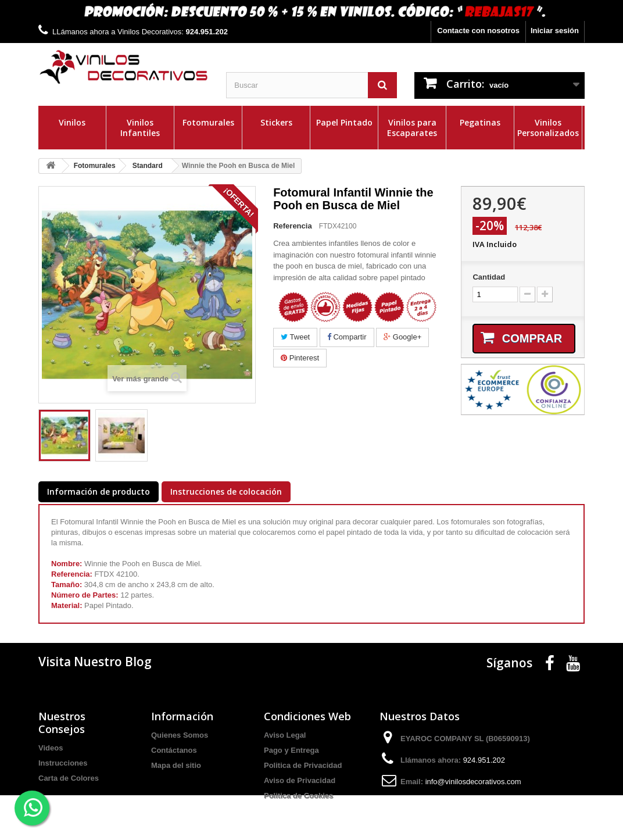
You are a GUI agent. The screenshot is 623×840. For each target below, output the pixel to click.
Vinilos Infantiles (140, 128)
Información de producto (99, 492)
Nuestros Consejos (62, 723)
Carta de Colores (69, 778)
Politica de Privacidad (303, 765)
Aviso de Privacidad (300, 780)
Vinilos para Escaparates (412, 128)
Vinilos (72, 122)
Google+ (402, 337)
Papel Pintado (344, 122)
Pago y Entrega (291, 750)
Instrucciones (63, 763)
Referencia (292, 226)
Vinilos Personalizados (548, 128)
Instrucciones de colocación (226, 492)
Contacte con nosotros (478, 31)
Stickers (276, 122)
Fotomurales (208, 122)
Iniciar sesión (555, 31)
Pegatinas (480, 122)
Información (182, 716)
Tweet (295, 337)
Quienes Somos (180, 735)
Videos (51, 748)
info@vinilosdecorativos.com (473, 782)
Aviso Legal (285, 735)
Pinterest (300, 358)
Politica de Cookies (298, 796)
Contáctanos (174, 750)
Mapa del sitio (176, 765)
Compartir (347, 337)
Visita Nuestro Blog (95, 662)
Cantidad (489, 277)
